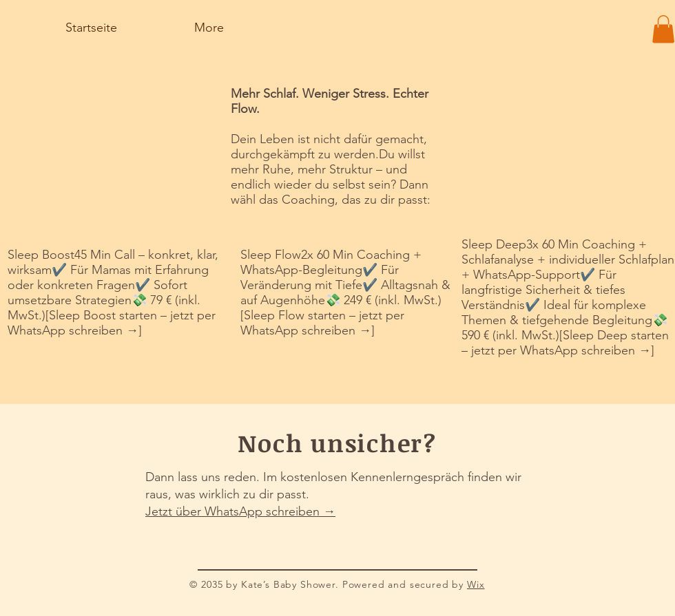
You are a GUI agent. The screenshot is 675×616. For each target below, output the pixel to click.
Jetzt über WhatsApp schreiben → (240, 511)
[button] (663, 29)
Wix (476, 584)
